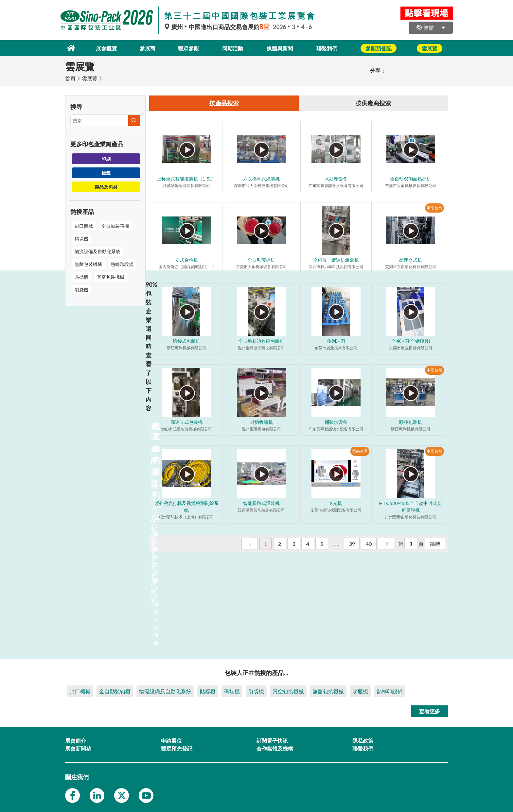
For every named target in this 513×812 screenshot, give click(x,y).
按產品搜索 (224, 103)
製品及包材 (106, 186)
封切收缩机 (261, 422)
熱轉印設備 (122, 263)
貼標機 (81, 276)
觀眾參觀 (187, 48)
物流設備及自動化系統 (97, 251)
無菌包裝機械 (88, 263)
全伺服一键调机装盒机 (336, 260)
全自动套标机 (261, 260)
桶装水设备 (336, 422)
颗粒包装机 (411, 422)
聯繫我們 (333, 48)
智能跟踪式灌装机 (261, 503)
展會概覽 (100, 48)
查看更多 (430, 710)
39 (352, 544)
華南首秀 (434, 208)
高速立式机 (411, 260)
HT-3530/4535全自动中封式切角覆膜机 (410, 507)
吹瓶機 (360, 691)
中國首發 (434, 370)
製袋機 (81, 289)
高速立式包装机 (186, 422)
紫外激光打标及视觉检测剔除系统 (186, 507)
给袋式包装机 (186, 341)
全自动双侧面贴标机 (411, 179)
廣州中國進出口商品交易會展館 (219, 27)
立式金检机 (186, 260)
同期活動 (234, 48)
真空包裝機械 (111, 276)
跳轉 (435, 544)
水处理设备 (336, 179)
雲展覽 (90, 78)
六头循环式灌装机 (261, 179)
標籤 (106, 172)
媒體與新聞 (283, 48)
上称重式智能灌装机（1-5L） (186, 179)
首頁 (70, 78)
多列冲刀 (336, 341)
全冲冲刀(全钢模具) (411, 341)
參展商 (144, 48)
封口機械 (84, 225)
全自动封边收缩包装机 (261, 341)
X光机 (336, 503)
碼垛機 (81, 238)
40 (369, 544)
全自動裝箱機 (115, 225)
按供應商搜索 (373, 103)
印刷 (106, 158)
